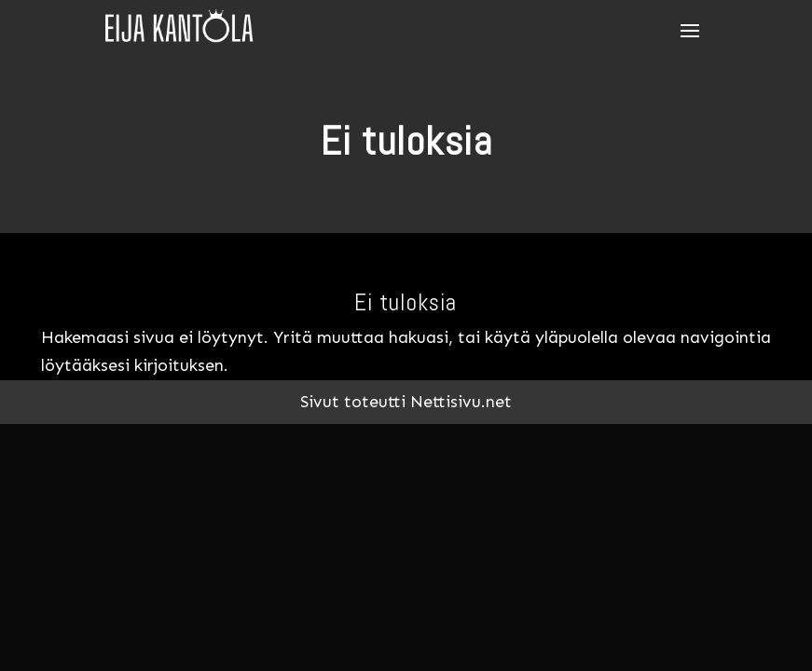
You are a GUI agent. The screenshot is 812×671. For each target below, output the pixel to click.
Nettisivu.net (461, 402)
